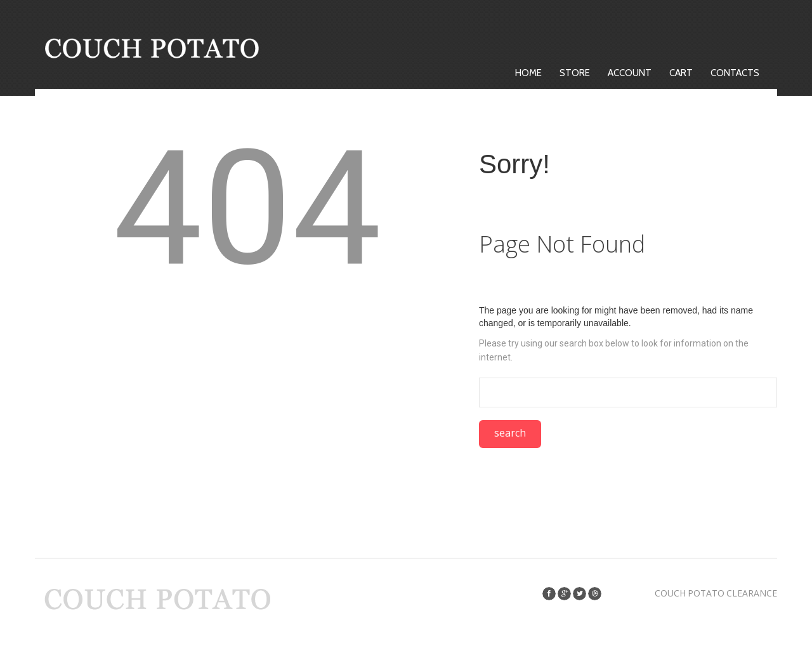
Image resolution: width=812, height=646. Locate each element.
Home (528, 73)
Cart (681, 73)
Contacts (735, 73)
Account (630, 73)
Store (575, 73)
